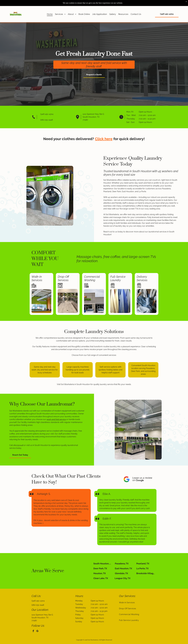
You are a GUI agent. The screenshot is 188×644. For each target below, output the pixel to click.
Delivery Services (142, 278)
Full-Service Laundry (118, 278)
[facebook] (33, 631)
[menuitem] (50, 14)
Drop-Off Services (63, 278)
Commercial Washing (92, 278)
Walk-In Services (37, 278)
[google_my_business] (37, 631)
